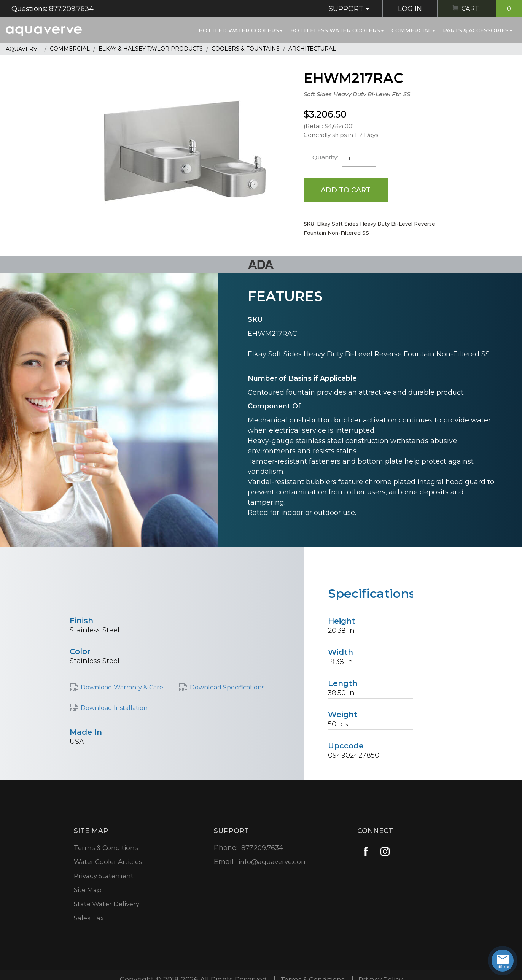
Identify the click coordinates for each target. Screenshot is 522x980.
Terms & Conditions (106, 848)
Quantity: (326, 157)
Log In (407, 9)
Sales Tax (88, 918)
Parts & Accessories (478, 30)
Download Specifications (227, 688)
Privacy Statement (104, 876)
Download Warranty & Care (122, 688)
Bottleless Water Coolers (337, 30)
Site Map (87, 890)
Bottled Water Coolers (241, 30)
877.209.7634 (262, 848)
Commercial (413, 30)
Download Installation (114, 708)
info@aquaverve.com (273, 862)
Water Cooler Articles (108, 862)
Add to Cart (346, 190)
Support (346, 9)
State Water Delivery (108, 904)
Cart (490, 9)
